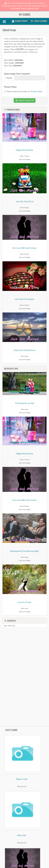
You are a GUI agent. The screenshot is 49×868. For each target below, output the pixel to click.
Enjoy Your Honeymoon (25, 350)
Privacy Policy (36, 91)
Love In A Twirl (24, 602)
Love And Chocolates (24, 299)
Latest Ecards (39, 21)
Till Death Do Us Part (25, 403)
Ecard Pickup (20, 21)
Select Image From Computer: (17, 74)
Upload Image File (25, 100)
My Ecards (25, 14)
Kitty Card (22, 835)
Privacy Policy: (10, 87)
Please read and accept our (23, 91)
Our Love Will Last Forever (24, 248)
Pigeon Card (22, 779)
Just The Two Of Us (25, 202)
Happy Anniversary (24, 150)
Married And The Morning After (24, 551)
